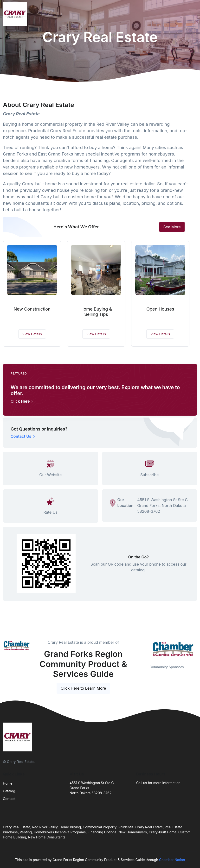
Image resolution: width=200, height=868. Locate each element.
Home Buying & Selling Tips (96, 312)
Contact (9, 799)
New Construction (32, 309)
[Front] (16, 14)
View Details (32, 334)
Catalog (9, 791)
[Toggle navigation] (193, 14)
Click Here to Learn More (83, 688)
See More (172, 227)
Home (8, 783)
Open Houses (160, 309)
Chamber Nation (172, 860)
